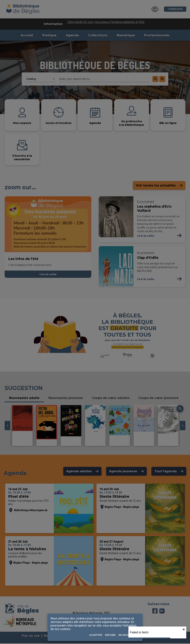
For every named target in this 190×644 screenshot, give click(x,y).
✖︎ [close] (184, 629)
